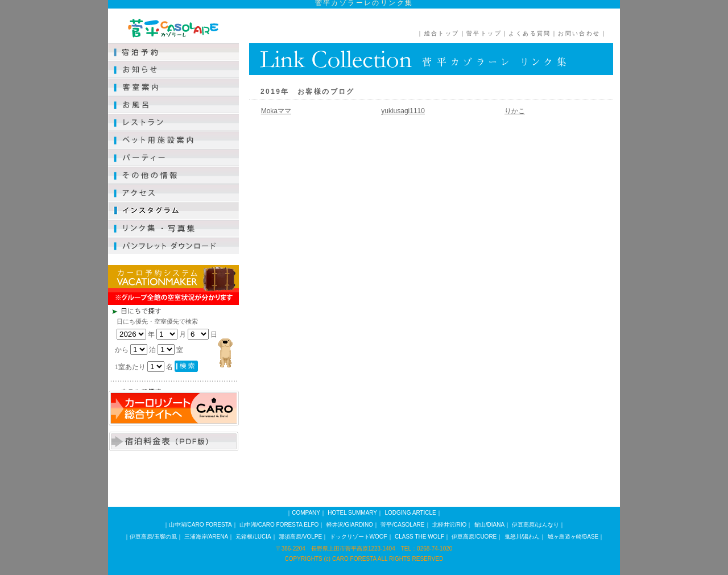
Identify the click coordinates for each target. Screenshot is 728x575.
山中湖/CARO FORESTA (200, 525)
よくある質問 (530, 33)
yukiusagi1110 (403, 111)
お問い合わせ (579, 33)
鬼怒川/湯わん (522, 537)
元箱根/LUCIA (253, 537)
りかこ (515, 111)
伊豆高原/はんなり (535, 525)
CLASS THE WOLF (419, 537)
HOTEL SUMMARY (352, 513)
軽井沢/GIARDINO (350, 525)
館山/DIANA (489, 525)
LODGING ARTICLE (410, 513)
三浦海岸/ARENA (206, 537)
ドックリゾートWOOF (359, 537)
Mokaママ (276, 111)
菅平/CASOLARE (402, 525)
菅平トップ (484, 33)
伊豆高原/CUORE (474, 537)
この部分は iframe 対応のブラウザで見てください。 (193, 348)
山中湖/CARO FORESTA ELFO (279, 525)
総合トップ (442, 33)
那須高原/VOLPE (300, 537)
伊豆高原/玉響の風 (153, 537)
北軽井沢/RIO (450, 525)
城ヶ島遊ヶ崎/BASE (573, 537)
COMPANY (306, 513)
